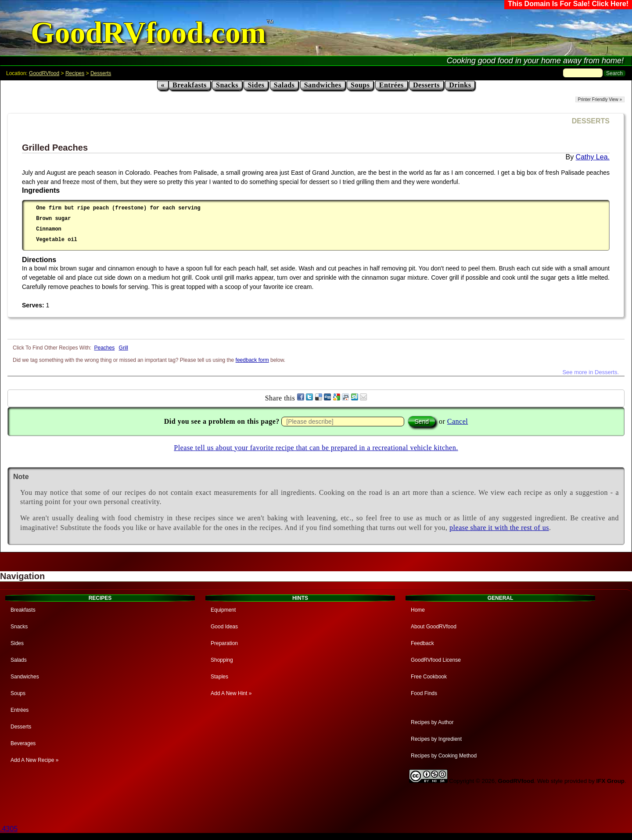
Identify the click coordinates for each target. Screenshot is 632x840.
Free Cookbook (429, 677)
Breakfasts (190, 85)
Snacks (227, 85)
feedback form (252, 360)
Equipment (223, 610)
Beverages (23, 743)
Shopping (222, 660)
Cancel (458, 421)
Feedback (422, 643)
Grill (124, 348)
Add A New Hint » (231, 693)
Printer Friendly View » (600, 99)
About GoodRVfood (434, 627)
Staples (219, 677)
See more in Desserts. (591, 372)
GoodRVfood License (436, 660)
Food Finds (424, 693)
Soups (360, 85)
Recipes (75, 73)
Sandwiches (323, 85)
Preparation (224, 643)
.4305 (9, 829)
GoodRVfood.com (148, 33)
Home (418, 610)
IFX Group (610, 781)
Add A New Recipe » (34, 760)
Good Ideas (224, 627)
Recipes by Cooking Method (444, 756)
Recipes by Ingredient (436, 739)
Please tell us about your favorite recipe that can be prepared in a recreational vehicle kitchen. (316, 448)
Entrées (391, 85)
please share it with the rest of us (499, 528)
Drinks (460, 85)
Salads (284, 85)
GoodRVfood (44, 73)
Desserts (101, 73)
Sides (256, 85)
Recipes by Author (432, 722)
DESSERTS (591, 121)
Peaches (105, 348)
